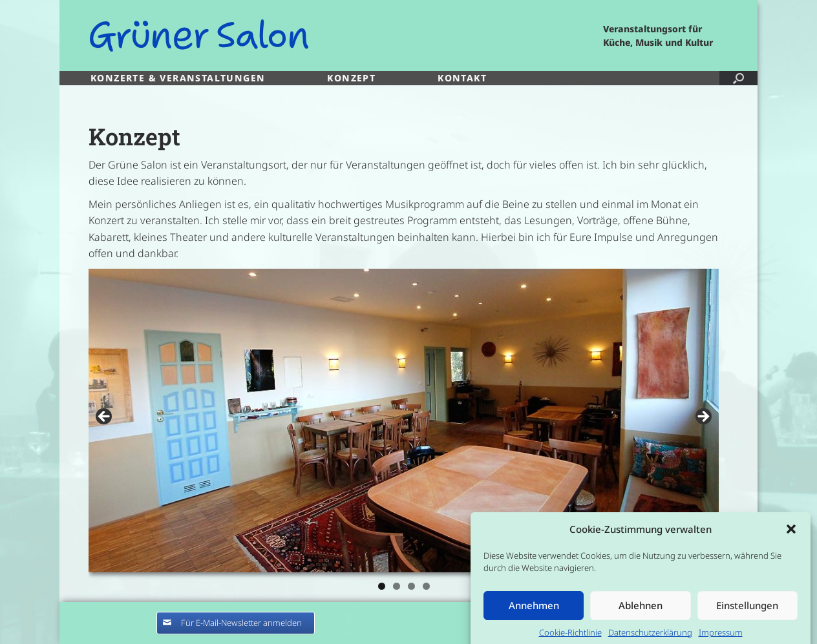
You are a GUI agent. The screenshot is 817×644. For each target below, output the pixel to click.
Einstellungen (747, 612)
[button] (791, 535)
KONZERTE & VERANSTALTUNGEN (178, 78)
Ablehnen (641, 612)
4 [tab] (426, 586)
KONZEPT (351, 78)
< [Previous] (105, 417)
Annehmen (534, 612)
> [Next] (703, 417)
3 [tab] (411, 586)
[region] (404, 433)
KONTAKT (462, 78)
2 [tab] (397, 586)
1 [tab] (382, 586)
